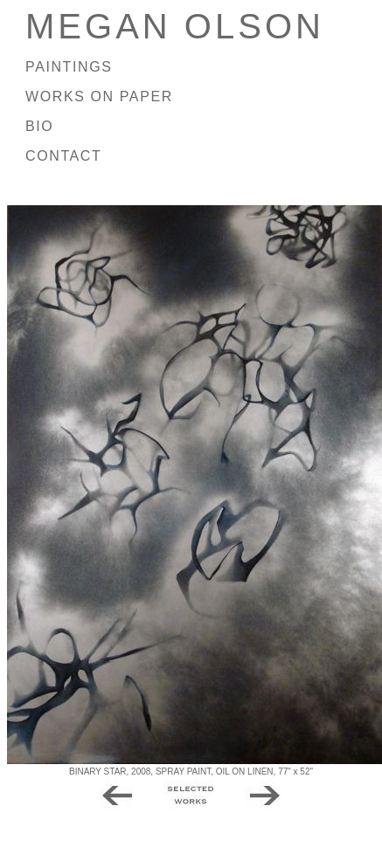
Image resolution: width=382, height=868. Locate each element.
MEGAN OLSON (175, 26)
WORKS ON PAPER (99, 96)
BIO (39, 126)
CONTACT (63, 156)
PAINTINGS (69, 67)
